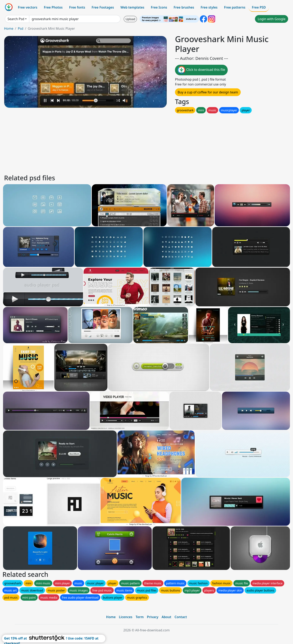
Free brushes (184, 7)
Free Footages (103, 7)
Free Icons (159, 7)
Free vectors (28, 7)
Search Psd (16, 19)
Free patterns (235, 7)
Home (9, 28)
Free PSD (259, 7)
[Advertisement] (126, 143)
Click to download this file (201, 70)
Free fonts (77, 7)
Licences (126, 617)
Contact (181, 617)
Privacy (153, 617)
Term (140, 617)
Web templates (132, 7)
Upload (130, 19)
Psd (20, 28)
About (166, 617)
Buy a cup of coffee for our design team (208, 92)
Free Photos (53, 7)
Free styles (209, 7)
